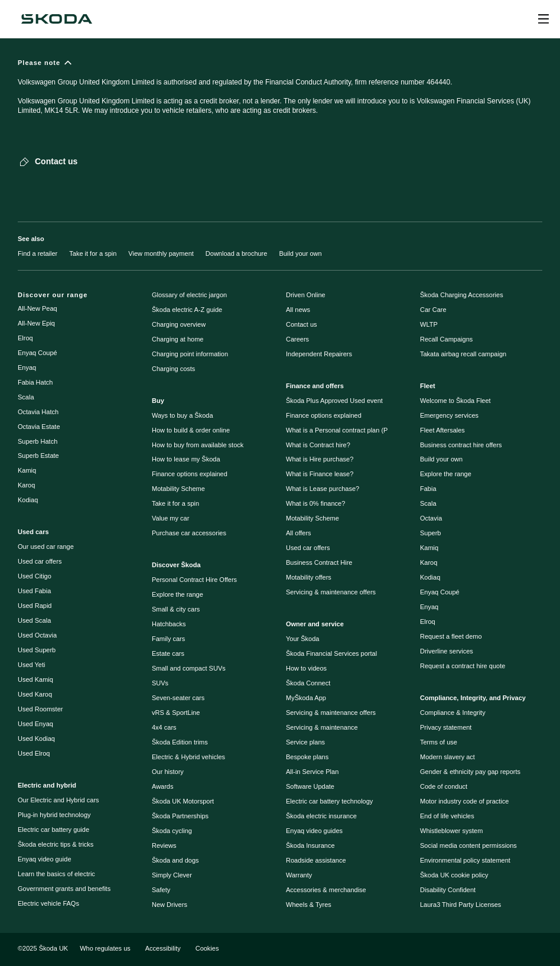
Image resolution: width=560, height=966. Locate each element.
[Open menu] (543, 19)
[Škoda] (57, 19)
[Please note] (280, 92)
